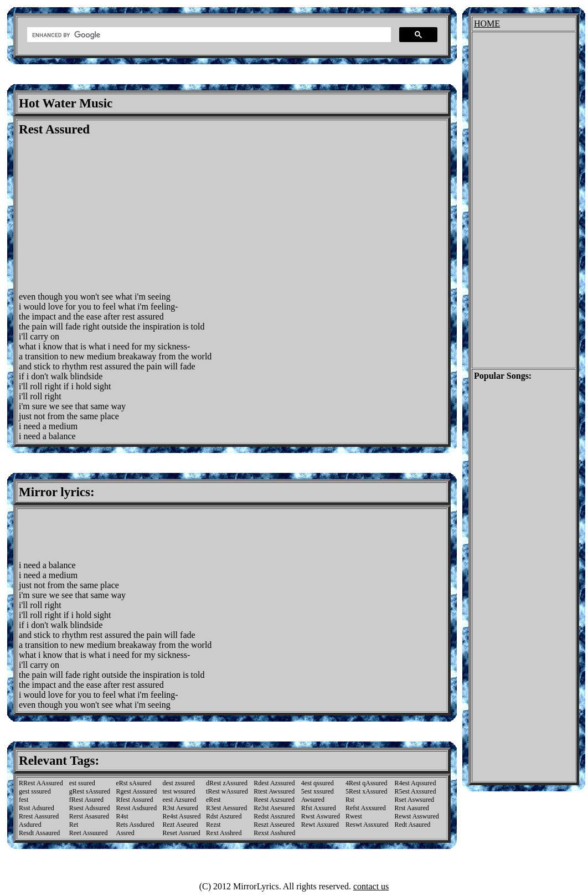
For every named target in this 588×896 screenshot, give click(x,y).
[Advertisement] (112, 214)
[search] (208, 35)
